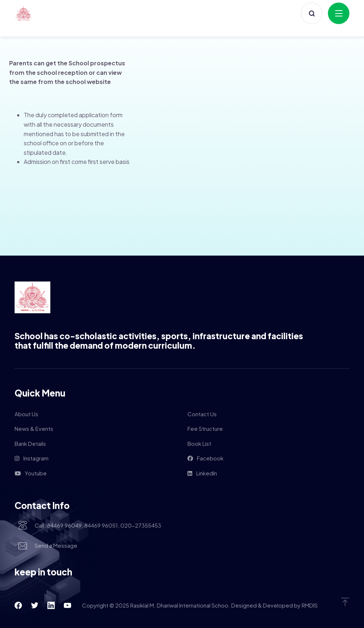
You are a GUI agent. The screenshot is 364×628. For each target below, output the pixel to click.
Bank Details (30, 443)
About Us (26, 414)
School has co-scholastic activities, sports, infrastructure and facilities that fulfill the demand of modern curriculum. (159, 341)
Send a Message (56, 546)
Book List (199, 443)
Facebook (206, 458)
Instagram (32, 458)
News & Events (34, 428)
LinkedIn (202, 473)
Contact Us (202, 414)
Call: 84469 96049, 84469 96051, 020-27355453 (98, 526)
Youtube (31, 473)
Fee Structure (205, 428)
